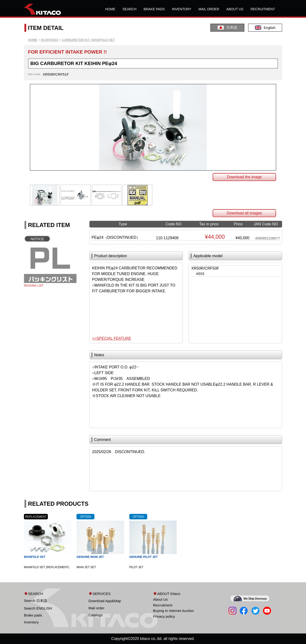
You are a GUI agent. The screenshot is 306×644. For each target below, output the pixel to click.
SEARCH (129, 9)
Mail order (96, 608)
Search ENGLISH (38, 608)
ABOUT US (235, 9)
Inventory (31, 622)
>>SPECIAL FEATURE (112, 338)
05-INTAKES (50, 40)
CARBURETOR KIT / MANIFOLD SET (88, 40)
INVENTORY (182, 9)
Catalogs (96, 615)
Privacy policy (164, 616)
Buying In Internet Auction (173, 611)
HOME (110, 9)
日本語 (227, 28)
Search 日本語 (36, 601)
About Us (160, 599)
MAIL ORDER (209, 9)
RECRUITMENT (263, 9)
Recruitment (163, 605)
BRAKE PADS (154, 9)
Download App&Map (105, 601)
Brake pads (33, 615)
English (265, 28)
